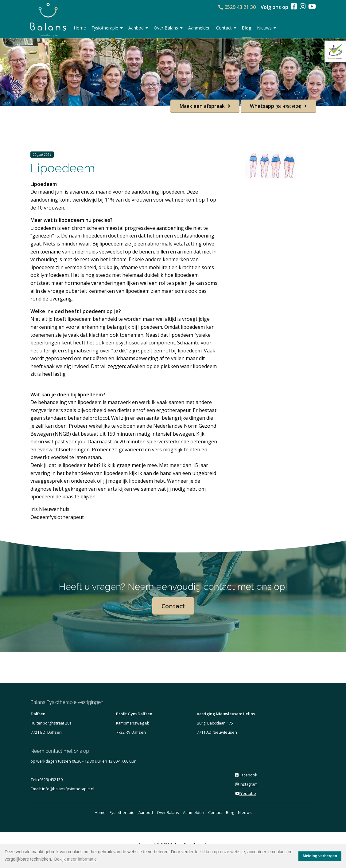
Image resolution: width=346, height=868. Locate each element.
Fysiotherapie (107, 28)
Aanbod (138, 28)
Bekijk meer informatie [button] (76, 859)
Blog (247, 28)
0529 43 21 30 (237, 7)
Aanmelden (199, 28)
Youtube (246, 793)
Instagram (246, 784)
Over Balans (168, 28)
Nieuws (267, 28)
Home (80, 28)
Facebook (246, 775)
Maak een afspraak (202, 106)
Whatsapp (276, 106)
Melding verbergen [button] (320, 856)
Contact (226, 28)
